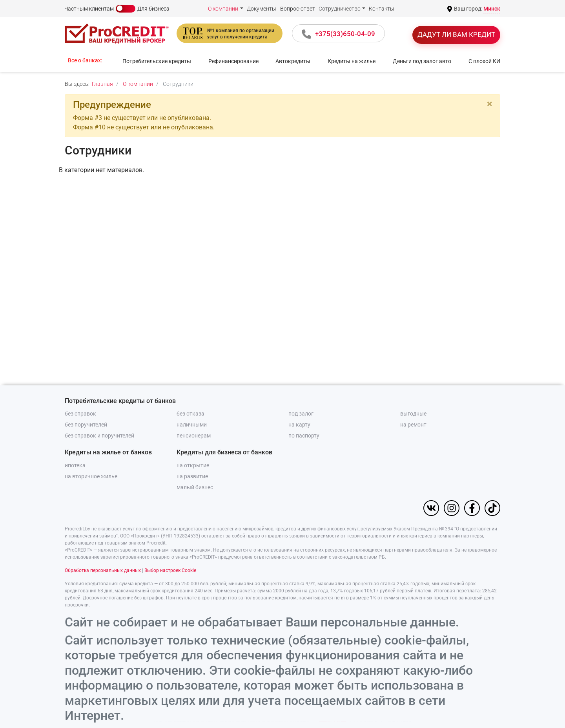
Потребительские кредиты (157, 61)
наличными (192, 425)
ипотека (75, 465)
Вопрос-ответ (298, 9)
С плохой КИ (484, 61)
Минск (492, 9)
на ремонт (413, 425)
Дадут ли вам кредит (456, 34)
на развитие (192, 476)
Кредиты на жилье (352, 61)
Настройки (400, 711)
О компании (223, 9)
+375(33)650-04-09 (345, 34)
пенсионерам (194, 436)
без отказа (190, 414)
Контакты (382, 9)
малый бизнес (195, 487)
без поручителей (86, 425)
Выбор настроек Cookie (170, 570)
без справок (80, 414)
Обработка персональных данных (103, 570)
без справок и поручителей (99, 436)
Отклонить (366, 711)
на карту (299, 425)
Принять (333, 711)
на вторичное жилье (91, 476)
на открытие (193, 465)
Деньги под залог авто (422, 61)
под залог (301, 414)
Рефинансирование (233, 61)
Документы (262, 9)
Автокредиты (293, 61)
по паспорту (304, 436)
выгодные (413, 414)
